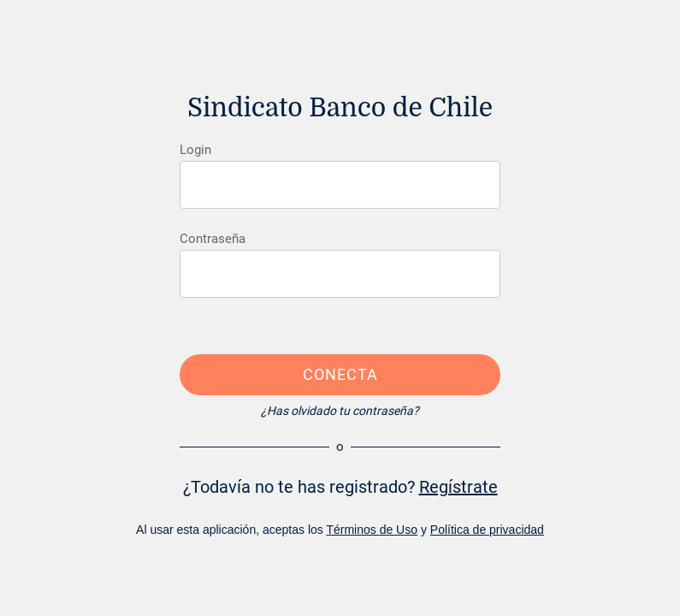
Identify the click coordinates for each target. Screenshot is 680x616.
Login (195, 150)
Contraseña (213, 239)
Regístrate (458, 487)
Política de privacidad (487, 530)
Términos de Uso (372, 530)
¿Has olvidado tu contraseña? (340, 411)
